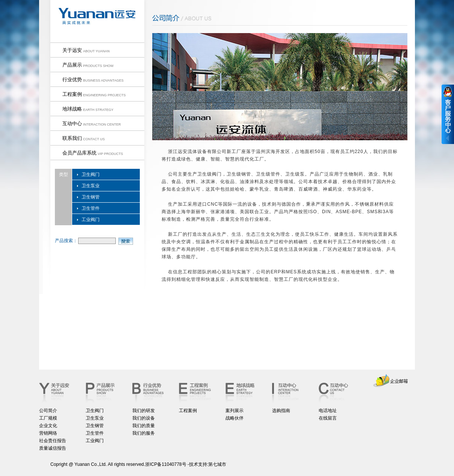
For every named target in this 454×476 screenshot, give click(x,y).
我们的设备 (144, 418)
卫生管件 (91, 208)
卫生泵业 (91, 186)
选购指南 (281, 411)
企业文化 (48, 426)
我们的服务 (144, 433)
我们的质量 (144, 426)
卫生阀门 (91, 174)
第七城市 (217, 464)
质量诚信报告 (53, 448)
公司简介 (48, 411)
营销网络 (48, 433)
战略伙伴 (235, 418)
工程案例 (188, 411)
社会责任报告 (53, 441)
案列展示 (235, 411)
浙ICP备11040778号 (166, 464)
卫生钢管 (91, 197)
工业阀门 (91, 220)
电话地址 (328, 411)
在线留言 (328, 418)
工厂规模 (48, 418)
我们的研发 (144, 411)
